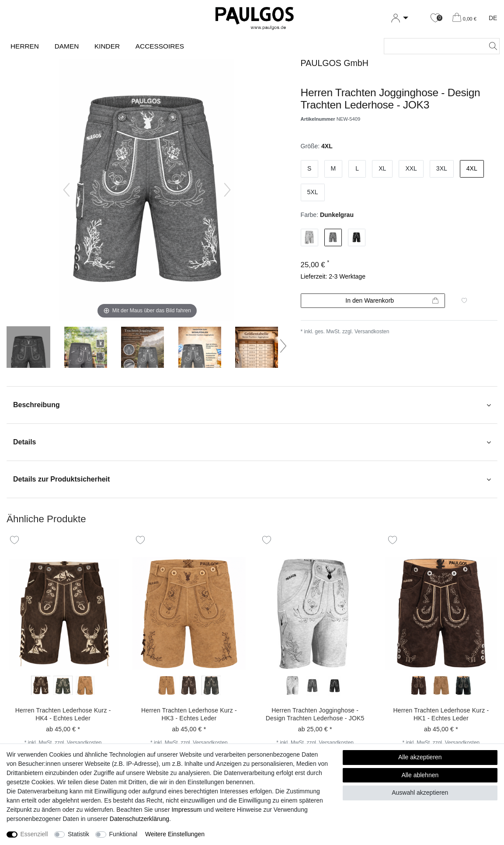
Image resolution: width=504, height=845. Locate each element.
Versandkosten (372, 332)
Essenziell (34, 834)
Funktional (123, 834)
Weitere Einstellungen (175, 834)
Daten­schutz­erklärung (139, 819)
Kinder (107, 46)
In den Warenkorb (392, 301)
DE (493, 18)
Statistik (78, 834)
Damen (67, 46)
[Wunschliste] (435, 18)
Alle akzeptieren (420, 757)
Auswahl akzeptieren (420, 793)
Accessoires (160, 46)
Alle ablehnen (420, 775)
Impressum (186, 810)
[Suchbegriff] (433, 46)
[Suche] (490, 46)
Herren (25, 46)
